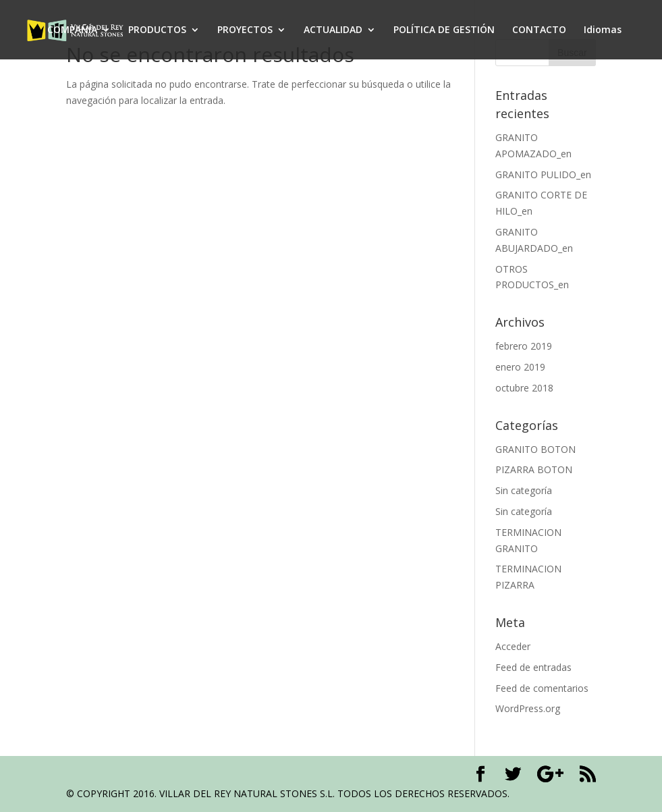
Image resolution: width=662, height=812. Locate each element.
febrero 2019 (524, 346)
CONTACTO (539, 30)
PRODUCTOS (157, 30)
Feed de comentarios (542, 688)
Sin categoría (524, 490)
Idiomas (603, 30)
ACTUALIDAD (333, 30)
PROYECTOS (245, 30)
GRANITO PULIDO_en (543, 174)
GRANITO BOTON (535, 449)
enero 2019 (520, 367)
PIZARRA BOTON (534, 469)
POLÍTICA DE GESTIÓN (444, 30)
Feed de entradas (533, 667)
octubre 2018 (524, 388)
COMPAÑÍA (72, 30)
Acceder (513, 646)
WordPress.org (528, 708)
